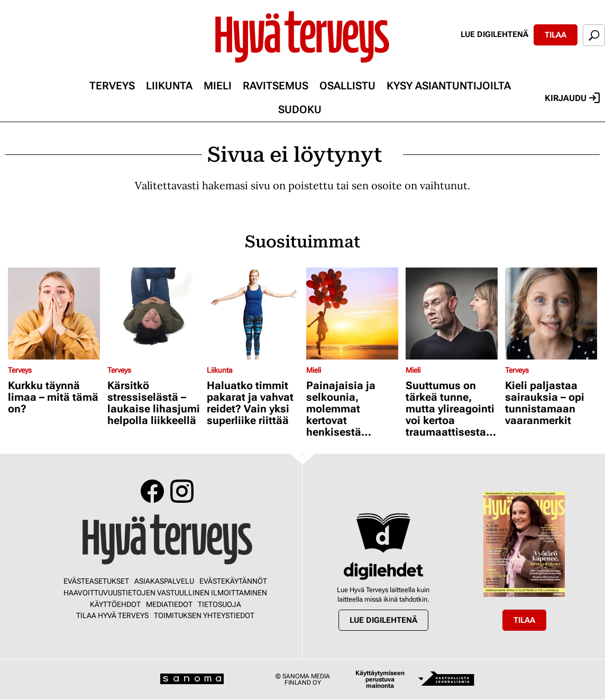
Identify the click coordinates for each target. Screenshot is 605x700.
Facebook (152, 491)
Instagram (182, 491)
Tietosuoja (219, 604)
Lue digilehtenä (494, 34)
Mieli (218, 86)
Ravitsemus (276, 86)
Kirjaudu (572, 98)
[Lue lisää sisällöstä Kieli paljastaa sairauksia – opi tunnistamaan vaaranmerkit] (552, 314)
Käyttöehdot (115, 604)
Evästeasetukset (96, 581)
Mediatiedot (169, 604)
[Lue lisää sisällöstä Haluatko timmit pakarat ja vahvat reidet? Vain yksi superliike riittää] (254, 314)
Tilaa (556, 35)
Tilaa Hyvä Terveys (112, 615)
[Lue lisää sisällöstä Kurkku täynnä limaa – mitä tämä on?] (55, 314)
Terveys (112, 86)
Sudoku (300, 109)
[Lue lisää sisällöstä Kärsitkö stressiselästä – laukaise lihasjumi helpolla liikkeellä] (154, 314)
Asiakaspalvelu (164, 581)
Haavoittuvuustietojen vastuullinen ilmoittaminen (165, 593)
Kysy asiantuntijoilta (449, 86)
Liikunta (169, 86)
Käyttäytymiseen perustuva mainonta (380, 679)
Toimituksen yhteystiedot (204, 615)
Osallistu (347, 86)
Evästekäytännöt (233, 581)
